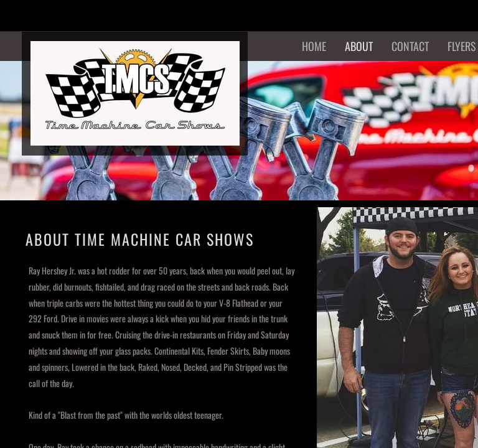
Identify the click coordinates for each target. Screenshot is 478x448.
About (359, 46)
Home (314, 46)
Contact (410, 46)
